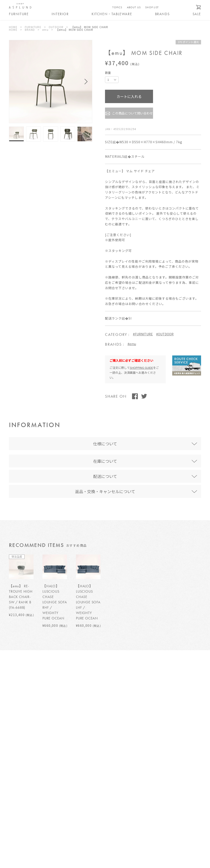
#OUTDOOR (165, 334)
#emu (132, 344)
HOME (13, 27)
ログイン (170, 786)
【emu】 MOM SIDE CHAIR (90, 27)
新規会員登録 (170, 798)
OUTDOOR (56, 27)
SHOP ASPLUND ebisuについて (30, 770)
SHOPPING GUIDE (141, 368)
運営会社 (89, 806)
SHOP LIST (152, 7)
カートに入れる (129, 96)
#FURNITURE (143, 334)
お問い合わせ (170, 774)
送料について (92, 777)
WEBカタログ (170, 823)
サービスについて (95, 784)
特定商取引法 (92, 791)
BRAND (30, 30)
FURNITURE (33, 27)
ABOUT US (134, 7)
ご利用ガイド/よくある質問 (102, 770)
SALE (197, 14)
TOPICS (117, 7)
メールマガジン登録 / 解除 (170, 811)
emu (45, 30)
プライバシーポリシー (98, 798)
